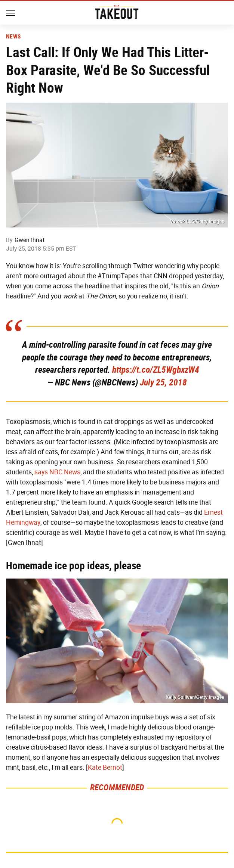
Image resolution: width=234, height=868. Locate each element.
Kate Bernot (105, 768)
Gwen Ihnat (30, 240)
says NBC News (57, 472)
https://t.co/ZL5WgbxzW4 (156, 370)
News (13, 37)
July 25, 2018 (163, 382)
